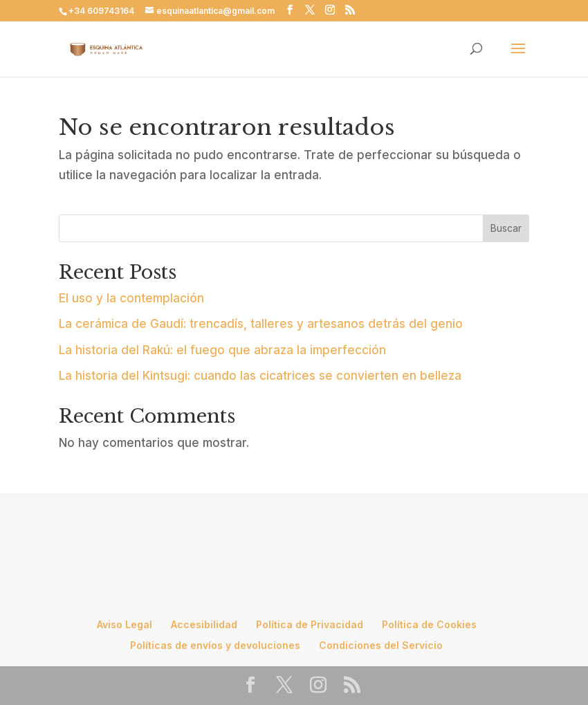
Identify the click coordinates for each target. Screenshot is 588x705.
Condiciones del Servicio (381, 645)
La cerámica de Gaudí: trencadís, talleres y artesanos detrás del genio (261, 324)
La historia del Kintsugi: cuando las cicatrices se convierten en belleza (260, 376)
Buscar (506, 228)
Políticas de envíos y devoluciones (215, 645)
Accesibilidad (204, 624)
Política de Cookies (429, 624)
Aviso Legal (125, 624)
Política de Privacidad (310, 624)
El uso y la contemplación (131, 298)
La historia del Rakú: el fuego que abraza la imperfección (222, 350)
